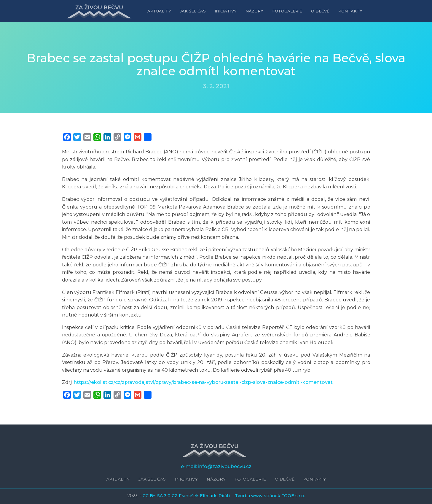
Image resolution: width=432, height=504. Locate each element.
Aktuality (159, 11)
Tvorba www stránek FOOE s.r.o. (270, 496)
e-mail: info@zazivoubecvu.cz (216, 466)
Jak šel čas (193, 11)
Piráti (225, 496)
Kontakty (350, 11)
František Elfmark (198, 496)
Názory (254, 11)
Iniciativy (226, 11)
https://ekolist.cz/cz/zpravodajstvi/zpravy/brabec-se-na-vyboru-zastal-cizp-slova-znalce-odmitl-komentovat (203, 382)
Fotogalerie (287, 11)
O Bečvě (320, 11)
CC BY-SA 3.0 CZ (161, 496)
